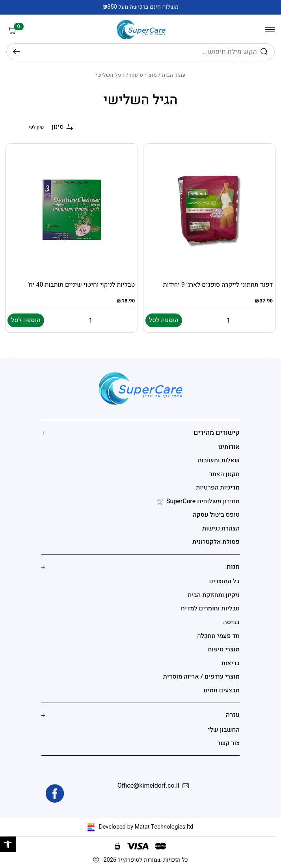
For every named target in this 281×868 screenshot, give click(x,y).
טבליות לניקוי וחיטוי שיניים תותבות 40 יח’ (81, 285)
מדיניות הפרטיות (218, 488)
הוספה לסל (164, 320)
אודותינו (229, 447)
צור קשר (229, 743)
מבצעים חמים (222, 690)
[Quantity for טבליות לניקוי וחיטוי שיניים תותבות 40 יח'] (91, 320)
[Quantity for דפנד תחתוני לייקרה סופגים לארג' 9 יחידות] (229, 320)
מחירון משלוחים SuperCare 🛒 (198, 501)
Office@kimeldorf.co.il (155, 786)
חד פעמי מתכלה (218, 636)
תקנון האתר (224, 474)
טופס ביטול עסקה (216, 515)
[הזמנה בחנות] (24, 127)
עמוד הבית (174, 75)
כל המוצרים (224, 581)
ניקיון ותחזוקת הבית (214, 595)
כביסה (231, 622)
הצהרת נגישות (221, 529)
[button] (8, 844)
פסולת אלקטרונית (216, 542)
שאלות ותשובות (219, 460)
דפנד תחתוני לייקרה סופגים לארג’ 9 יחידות (218, 285)
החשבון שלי (223, 730)
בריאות (230, 663)
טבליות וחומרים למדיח (210, 608)
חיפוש (17, 52)
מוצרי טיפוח (143, 75)
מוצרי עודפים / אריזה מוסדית (201, 677)
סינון (62, 127)
